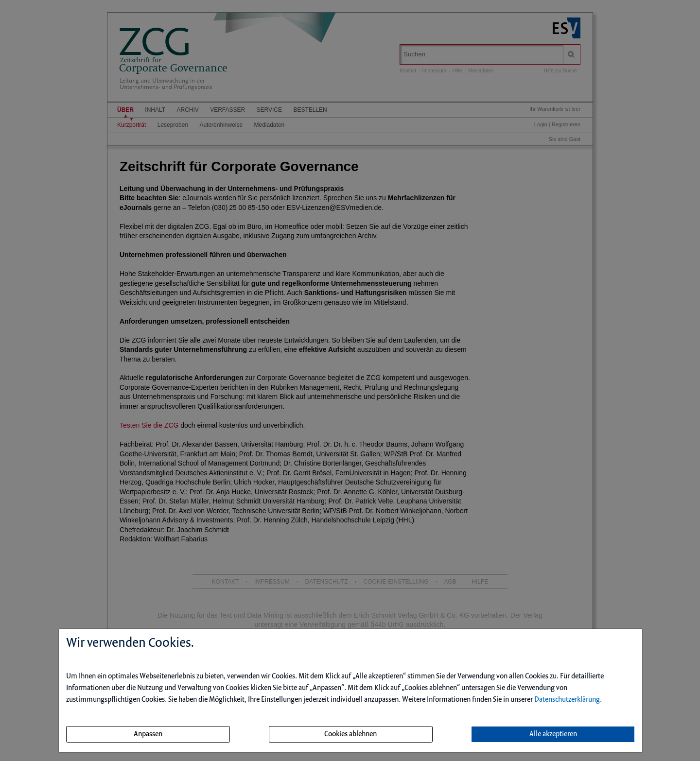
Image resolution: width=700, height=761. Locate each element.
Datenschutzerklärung (567, 700)
